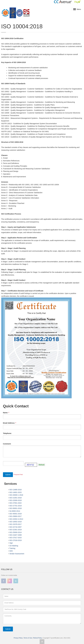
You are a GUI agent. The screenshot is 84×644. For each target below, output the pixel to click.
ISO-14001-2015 (15, 492)
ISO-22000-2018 (15, 500)
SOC (11, 551)
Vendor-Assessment (17, 554)
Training (12, 548)
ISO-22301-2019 (15, 530)
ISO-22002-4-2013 (16, 519)
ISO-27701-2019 (15, 506)
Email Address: (10, 423)
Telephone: (7, 433)
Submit (8, 475)
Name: (6, 413)
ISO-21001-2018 (15, 498)
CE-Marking (14, 546)
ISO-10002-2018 (15, 522)
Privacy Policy (18, 638)
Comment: (7, 444)
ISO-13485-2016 (15, 490)
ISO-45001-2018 (15, 514)
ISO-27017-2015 (15, 538)
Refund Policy (38, 638)
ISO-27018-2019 (15, 540)
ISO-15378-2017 (15, 524)
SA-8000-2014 (15, 511)
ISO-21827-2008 (15, 535)
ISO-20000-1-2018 (16, 495)
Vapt (11, 543)
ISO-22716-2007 (15, 527)
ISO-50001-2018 (15, 508)
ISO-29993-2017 (15, 516)
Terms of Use (28, 638)
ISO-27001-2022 (15, 503)
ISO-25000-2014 (15, 532)
